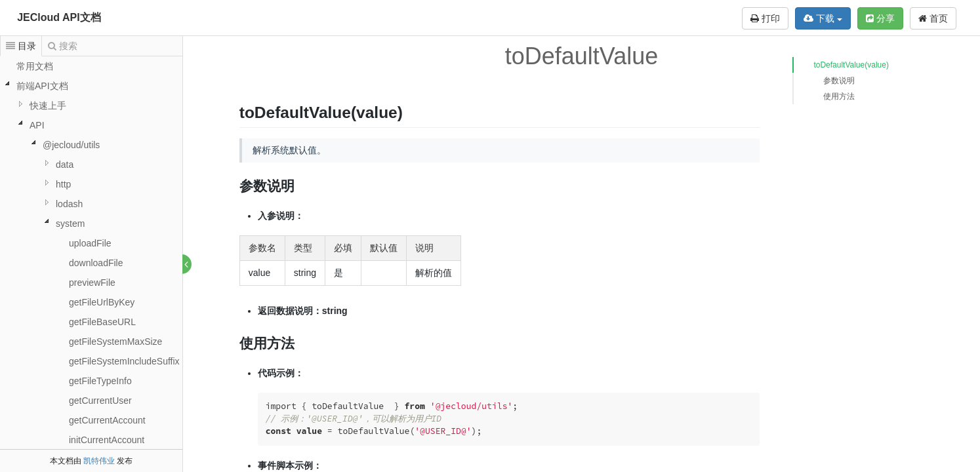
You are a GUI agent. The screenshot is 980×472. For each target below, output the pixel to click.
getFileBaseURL (102, 322)
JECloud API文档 (59, 17)
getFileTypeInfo (100, 381)
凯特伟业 (99, 461)
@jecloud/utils (71, 145)
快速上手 (48, 106)
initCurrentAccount (107, 440)
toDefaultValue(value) (851, 65)
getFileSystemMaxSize (115, 342)
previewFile (92, 283)
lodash (69, 204)
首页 (933, 18)
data (65, 165)
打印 (765, 18)
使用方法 (839, 96)
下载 (823, 18)
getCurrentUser (100, 401)
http (63, 184)
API (37, 125)
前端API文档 (42, 86)
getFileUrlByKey (102, 302)
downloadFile (96, 263)
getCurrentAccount (107, 420)
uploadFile (90, 243)
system (70, 224)
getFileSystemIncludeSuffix (124, 361)
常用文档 (35, 66)
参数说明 (839, 81)
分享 (880, 18)
